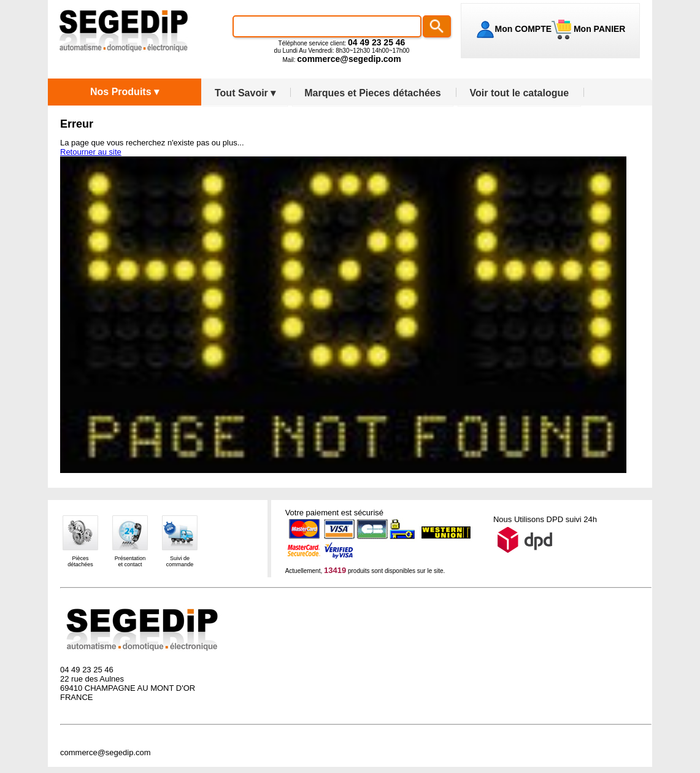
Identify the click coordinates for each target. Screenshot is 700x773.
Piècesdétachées (80, 561)
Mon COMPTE (524, 29)
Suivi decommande (180, 561)
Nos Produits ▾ (125, 92)
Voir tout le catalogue (520, 93)
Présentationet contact (130, 561)
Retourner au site (91, 152)
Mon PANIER (598, 29)
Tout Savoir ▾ (245, 93)
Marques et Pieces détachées (372, 93)
